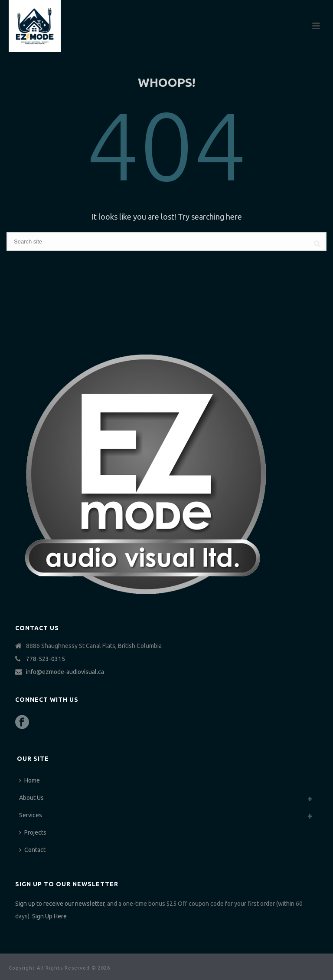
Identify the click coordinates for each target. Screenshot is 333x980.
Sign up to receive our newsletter (60, 904)
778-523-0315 (46, 659)
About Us (31, 798)
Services (31, 815)
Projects (33, 832)
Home (29, 780)
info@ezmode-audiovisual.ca (65, 672)
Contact (32, 850)
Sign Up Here (49, 916)
